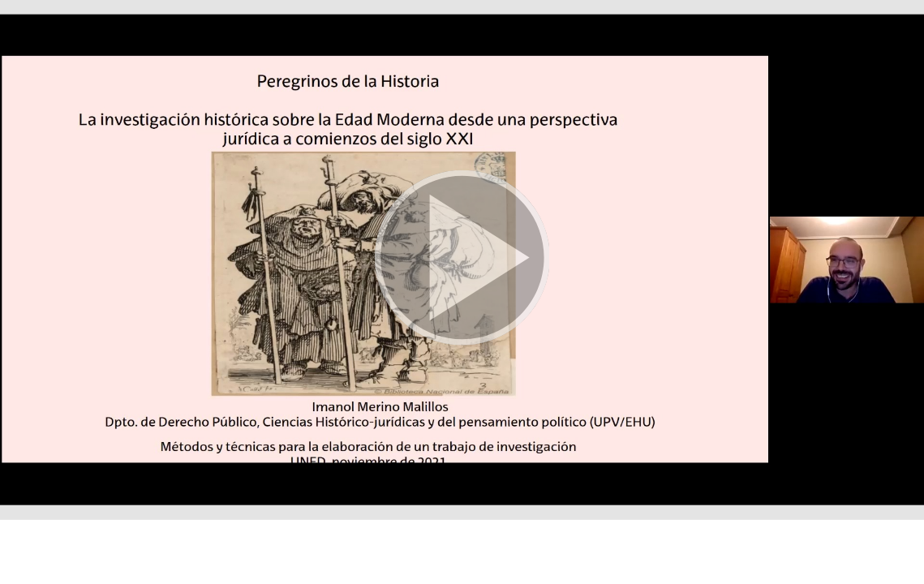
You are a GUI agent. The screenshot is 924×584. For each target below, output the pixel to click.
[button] (462, 260)
